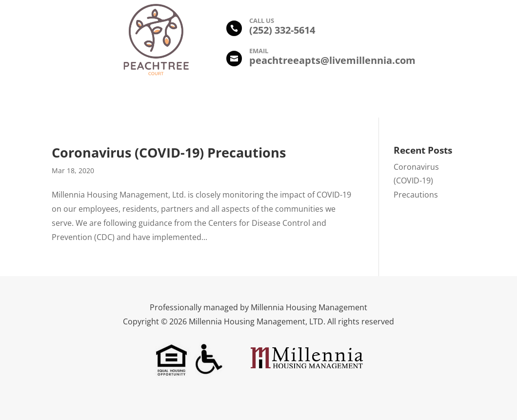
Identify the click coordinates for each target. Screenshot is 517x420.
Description (112, 100)
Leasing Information (348, 100)
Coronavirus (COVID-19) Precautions (169, 152)
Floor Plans (278, 100)
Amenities (164, 100)
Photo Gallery (220, 100)
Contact (412, 100)
